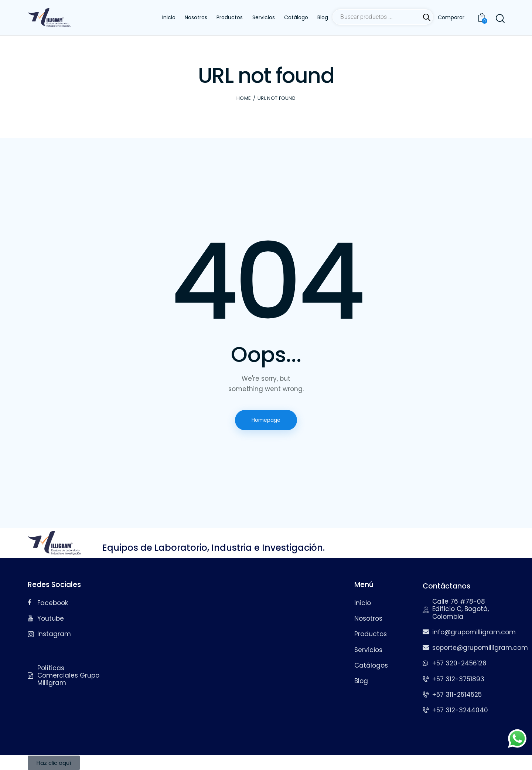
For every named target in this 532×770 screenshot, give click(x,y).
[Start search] (500, 19)
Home (244, 98)
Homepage (266, 420)
